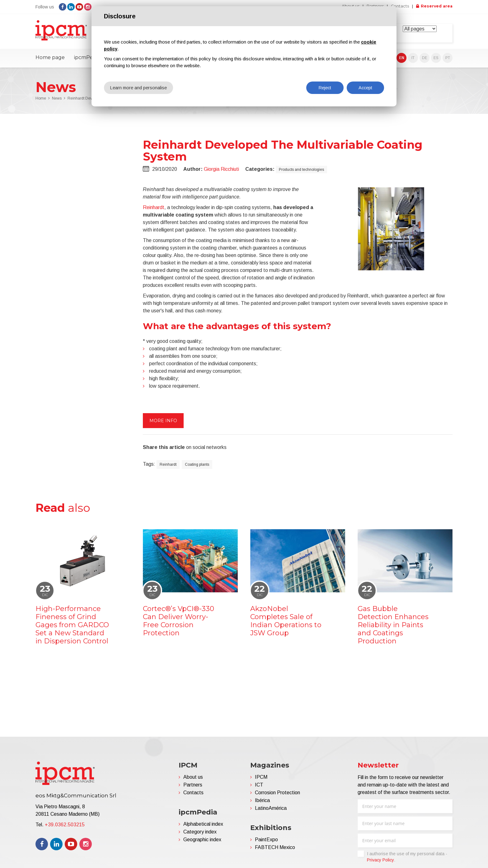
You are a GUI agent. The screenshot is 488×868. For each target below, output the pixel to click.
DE (425, 60)
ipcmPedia (87, 60)
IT (413, 60)
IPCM (261, 779)
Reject (325, 88)
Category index (200, 834)
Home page (50, 60)
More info (163, 423)
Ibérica (262, 803)
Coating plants (197, 467)
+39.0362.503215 (65, 827)
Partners (193, 787)
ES (436, 60)
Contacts (397, 6)
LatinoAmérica (271, 811)
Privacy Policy (380, 862)
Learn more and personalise (139, 88)
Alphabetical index (203, 826)
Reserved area (435, 6)
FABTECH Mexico (275, 850)
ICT (259, 787)
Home (41, 101)
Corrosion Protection (277, 795)
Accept (365, 88)
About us (193, 779)
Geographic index (202, 842)
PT (448, 60)
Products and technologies (301, 172)
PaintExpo (266, 842)
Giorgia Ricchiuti (221, 171)
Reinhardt (154, 210)
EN (402, 60)
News (57, 101)
